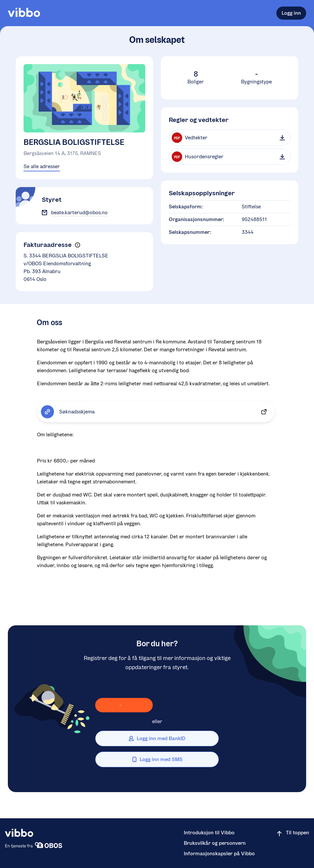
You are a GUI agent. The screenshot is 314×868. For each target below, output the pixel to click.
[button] (77, 245)
